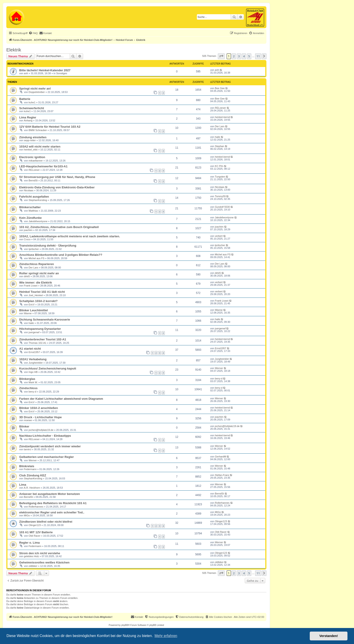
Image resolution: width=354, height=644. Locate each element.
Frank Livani (31, 286)
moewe (28, 420)
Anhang (28, 120)
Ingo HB (33, 372)
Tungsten (220, 177)
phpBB (125, 625)
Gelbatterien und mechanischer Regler (47, 457)
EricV (32, 305)
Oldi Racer (35, 536)
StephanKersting (38, 200)
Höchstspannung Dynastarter (40, 329)
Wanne (28, 313)
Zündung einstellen (33, 137)
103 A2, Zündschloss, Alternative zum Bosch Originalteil (59, 227)
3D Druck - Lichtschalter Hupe (40, 417)
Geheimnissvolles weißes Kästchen (44, 562)
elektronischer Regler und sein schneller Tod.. (52, 512)
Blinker (24, 426)
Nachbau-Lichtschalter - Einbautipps (45, 436)
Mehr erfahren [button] (166, 636)
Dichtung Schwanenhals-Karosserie (45, 320)
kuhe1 (32, 102)
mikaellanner (36, 161)
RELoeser (220, 108)
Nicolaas (29, 190)
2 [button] (234, 56)
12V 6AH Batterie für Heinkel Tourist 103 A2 (50, 127)
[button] (221, 56)
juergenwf (34, 332)
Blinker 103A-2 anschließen (39, 408)
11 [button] (258, 56)
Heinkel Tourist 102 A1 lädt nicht (42, 292)
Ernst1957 (34, 352)
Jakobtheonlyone (38, 221)
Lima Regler (28, 117)
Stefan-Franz (222, 475)
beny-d (219, 379)
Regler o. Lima (29, 543)
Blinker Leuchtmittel (34, 310)
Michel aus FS (37, 258)
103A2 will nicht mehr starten (40, 147)
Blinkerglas (27, 379)
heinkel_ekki (31, 150)
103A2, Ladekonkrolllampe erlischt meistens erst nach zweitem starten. (70, 236)
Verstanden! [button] (329, 636)
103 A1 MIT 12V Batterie (36, 532)
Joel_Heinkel (36, 295)
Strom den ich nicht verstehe (40, 553)
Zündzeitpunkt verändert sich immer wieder (50, 446)
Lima (23, 485)
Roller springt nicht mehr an (39, 273)
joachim (28, 230)
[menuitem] (33, 33)
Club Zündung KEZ (33, 475)
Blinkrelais (27, 466)
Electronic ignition (32, 157)
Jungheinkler (36, 363)
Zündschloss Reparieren (37, 264)
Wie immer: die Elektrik (36, 283)
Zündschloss (28, 388)
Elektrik (14, 50)
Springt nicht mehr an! (35, 89)
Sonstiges (62, 73)
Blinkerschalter (30, 207)
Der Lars (220, 126)
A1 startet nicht (30, 349)
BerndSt (33, 180)
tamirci (28, 449)
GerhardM (221, 457)
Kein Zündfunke (30, 218)
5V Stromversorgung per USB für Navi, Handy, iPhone (57, 177)
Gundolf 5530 (222, 207)
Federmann (30, 469)
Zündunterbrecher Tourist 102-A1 (43, 339)
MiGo (27, 515)
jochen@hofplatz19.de (41, 430)
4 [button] (244, 56)
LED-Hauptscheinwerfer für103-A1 (43, 166)
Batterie (25, 99)
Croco (27, 239)
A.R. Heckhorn (32, 488)
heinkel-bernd (222, 117)
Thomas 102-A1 (37, 343)
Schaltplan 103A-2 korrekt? (38, 301)
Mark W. (33, 382)
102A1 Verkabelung (33, 359)
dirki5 (27, 276)
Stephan (220, 146)
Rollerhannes (36, 507)
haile (218, 137)
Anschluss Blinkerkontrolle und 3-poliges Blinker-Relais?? (61, 255)
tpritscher (34, 249)
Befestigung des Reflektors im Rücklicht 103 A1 (53, 503)
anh (26, 73)
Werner (219, 368)
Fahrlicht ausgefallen (34, 197)
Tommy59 (220, 196)
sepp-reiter (30, 140)
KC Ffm (219, 166)
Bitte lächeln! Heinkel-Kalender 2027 (45, 70)
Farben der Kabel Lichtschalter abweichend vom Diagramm (61, 399)
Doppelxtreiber (37, 92)
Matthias (33, 211)
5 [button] (249, 56)
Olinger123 (35, 525)
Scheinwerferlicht (32, 108)
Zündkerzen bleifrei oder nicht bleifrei (46, 522)
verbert (219, 236)
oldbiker (33, 566)
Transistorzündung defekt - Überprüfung (48, 246)
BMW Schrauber (38, 130)
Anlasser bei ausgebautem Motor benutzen (50, 494)
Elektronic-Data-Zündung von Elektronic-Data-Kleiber (57, 187)
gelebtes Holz (31, 556)
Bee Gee (220, 88)
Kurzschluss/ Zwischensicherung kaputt (48, 368)
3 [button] (239, 56)
